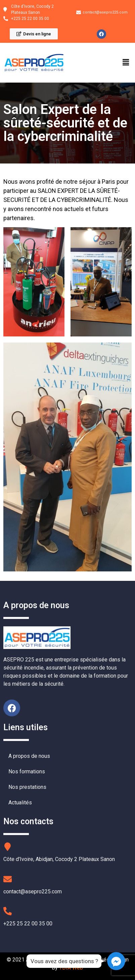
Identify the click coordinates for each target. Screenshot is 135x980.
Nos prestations (27, 787)
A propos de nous (29, 756)
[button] (34, 34)
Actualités (20, 803)
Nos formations (27, 771)
